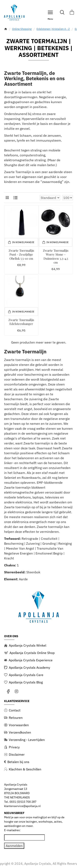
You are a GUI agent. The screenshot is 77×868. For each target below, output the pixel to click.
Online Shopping (22, 29)
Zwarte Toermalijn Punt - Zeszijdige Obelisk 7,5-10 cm (21, 255)
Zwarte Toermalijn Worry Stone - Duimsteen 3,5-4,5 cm (56, 257)
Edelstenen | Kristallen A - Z (53, 29)
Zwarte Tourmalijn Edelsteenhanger (21, 322)
